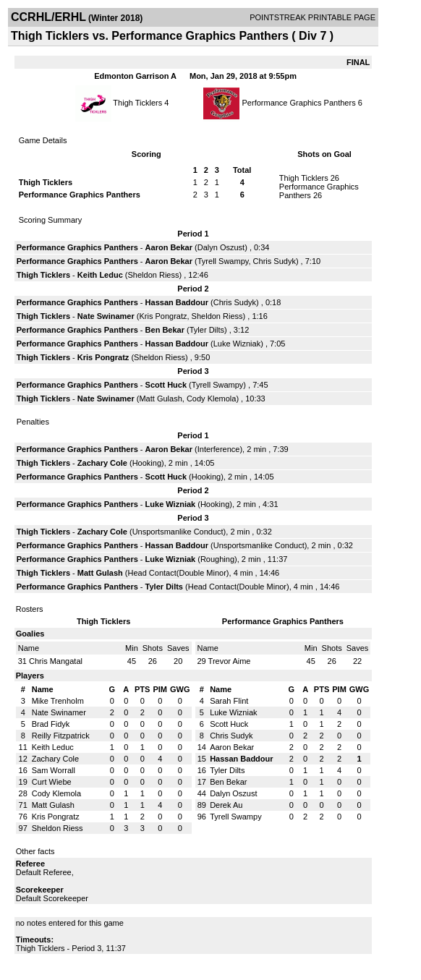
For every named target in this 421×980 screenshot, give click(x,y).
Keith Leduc (100, 275)
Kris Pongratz (163, 316)
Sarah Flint (229, 701)
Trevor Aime (230, 661)
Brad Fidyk (51, 724)
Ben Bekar (165, 330)
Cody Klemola (211, 399)
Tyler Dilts (207, 330)
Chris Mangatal (56, 661)
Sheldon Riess (154, 275)
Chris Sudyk (275, 261)
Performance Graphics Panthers (299, 103)
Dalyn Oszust (221, 247)
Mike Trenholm (58, 701)
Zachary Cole (102, 463)
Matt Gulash (160, 399)
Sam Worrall (54, 770)
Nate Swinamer (106, 316)
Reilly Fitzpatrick (61, 736)
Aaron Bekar (169, 247)
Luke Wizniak (237, 344)
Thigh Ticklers (137, 103)
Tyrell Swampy (223, 261)
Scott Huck (166, 385)
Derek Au (226, 805)
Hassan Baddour (177, 302)
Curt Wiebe (52, 782)
